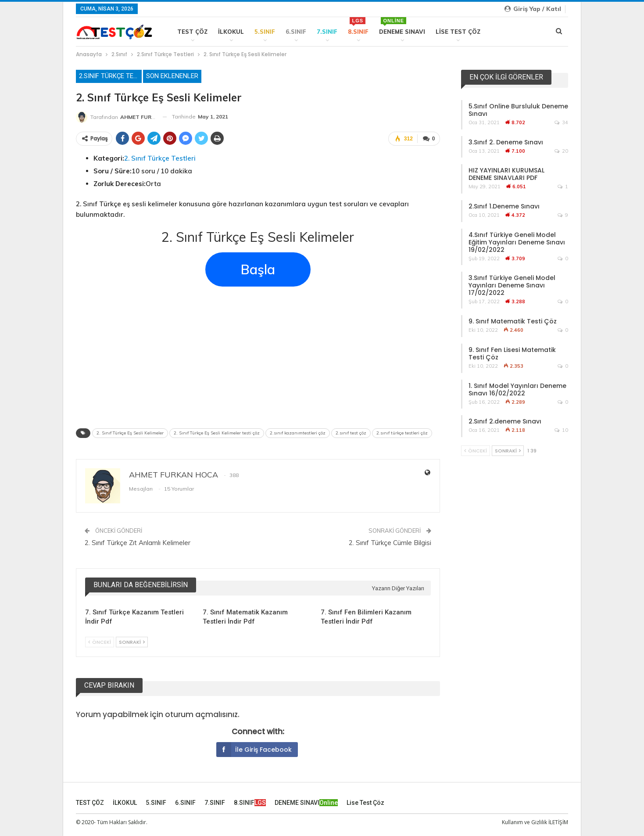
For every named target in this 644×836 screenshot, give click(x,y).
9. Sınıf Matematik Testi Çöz (513, 321)
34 (561, 122)
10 (561, 430)
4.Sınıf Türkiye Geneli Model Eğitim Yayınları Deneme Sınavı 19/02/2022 (517, 242)
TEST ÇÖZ (192, 32)
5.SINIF (265, 32)
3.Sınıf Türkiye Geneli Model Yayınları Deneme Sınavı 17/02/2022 (512, 285)
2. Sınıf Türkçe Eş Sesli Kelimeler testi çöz (217, 433)
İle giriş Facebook (254, 750)
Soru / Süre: (113, 171)
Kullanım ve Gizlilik (524, 822)
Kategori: (109, 158)
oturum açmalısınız (201, 714)
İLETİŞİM (558, 822)
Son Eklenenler (172, 76)
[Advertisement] (258, 355)
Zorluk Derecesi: (120, 184)
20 (561, 151)
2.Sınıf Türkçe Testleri (110, 76)
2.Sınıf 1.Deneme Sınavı (504, 206)
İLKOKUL (231, 32)
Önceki (100, 642)
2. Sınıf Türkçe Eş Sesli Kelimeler (130, 433)
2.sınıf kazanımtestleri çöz (298, 433)
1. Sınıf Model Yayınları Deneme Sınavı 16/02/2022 (517, 389)
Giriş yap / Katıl (533, 9)
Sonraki (132, 642)
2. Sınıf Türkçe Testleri (160, 158)
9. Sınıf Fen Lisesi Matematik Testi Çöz (512, 353)
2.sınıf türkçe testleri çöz (402, 433)
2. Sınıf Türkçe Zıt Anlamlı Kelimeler (138, 543)
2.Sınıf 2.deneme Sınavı (505, 421)
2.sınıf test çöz (351, 433)
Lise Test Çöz (458, 32)
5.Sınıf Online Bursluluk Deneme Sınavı (518, 110)
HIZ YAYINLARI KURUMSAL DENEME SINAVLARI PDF (506, 174)
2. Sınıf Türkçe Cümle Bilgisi (390, 543)
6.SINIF (296, 32)
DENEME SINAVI (402, 26)
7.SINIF (327, 32)
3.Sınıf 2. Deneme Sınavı (506, 142)
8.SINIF (358, 26)
